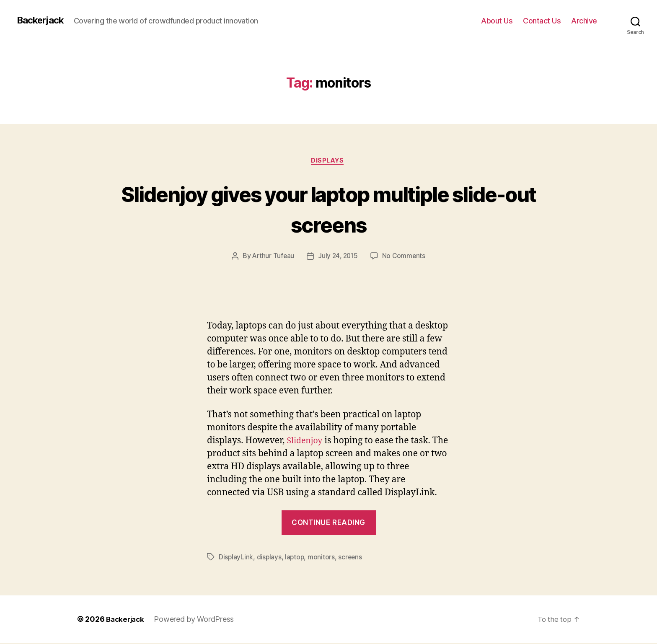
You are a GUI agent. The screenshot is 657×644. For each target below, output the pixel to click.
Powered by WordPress (197, 620)
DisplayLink (236, 558)
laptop (296, 558)
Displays (328, 161)
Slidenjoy (306, 442)
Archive (584, 21)
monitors (323, 558)
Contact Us (542, 21)
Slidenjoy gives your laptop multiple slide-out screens (328, 209)
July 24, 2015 (338, 257)
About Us (497, 21)
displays (270, 558)
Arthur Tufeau (272, 257)
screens (352, 558)
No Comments (405, 257)
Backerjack (42, 21)
